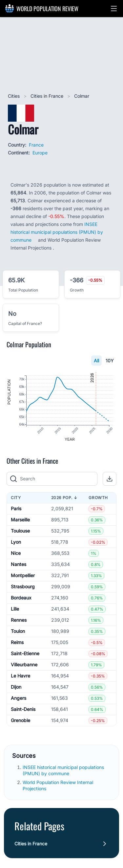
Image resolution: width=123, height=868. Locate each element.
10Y (110, 361)
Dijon (16, 687)
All (96, 361)
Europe (40, 153)
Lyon (16, 543)
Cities (14, 96)
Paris (16, 509)
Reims (17, 643)
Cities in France (48, 96)
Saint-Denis (23, 710)
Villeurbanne (24, 665)
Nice (16, 554)
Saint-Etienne (25, 654)
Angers (19, 699)
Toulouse (20, 531)
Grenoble (20, 721)
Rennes (19, 621)
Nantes (19, 565)
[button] (114, 9)
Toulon (18, 632)
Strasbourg (23, 587)
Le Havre (20, 676)
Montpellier (23, 576)
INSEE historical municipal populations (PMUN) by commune (57, 232)
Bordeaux (21, 598)
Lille (15, 609)
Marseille (20, 520)
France (36, 145)
